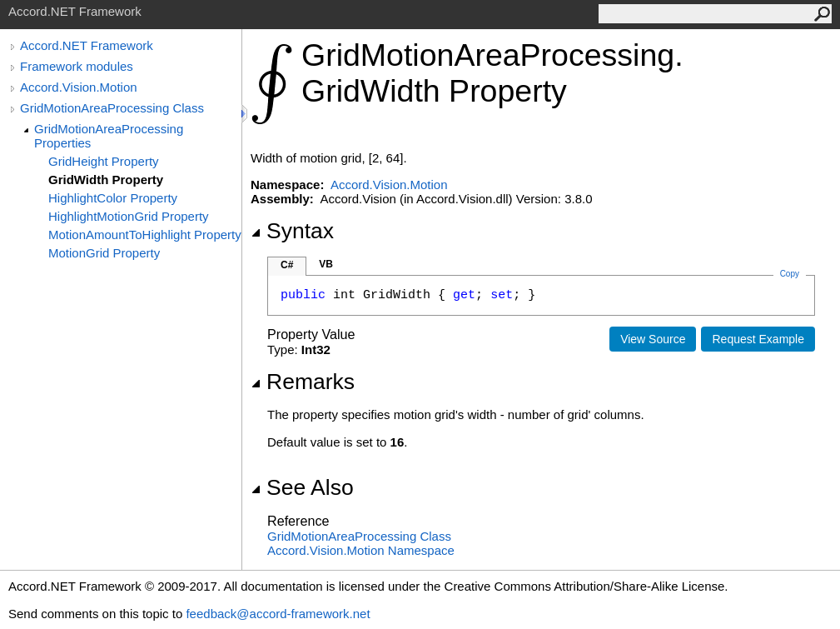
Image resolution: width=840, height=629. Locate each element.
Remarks (303, 382)
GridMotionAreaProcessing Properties (109, 136)
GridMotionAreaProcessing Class (112, 108)
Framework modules (77, 66)
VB (326, 264)
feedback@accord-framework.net (278, 614)
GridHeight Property (104, 161)
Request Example (758, 339)
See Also (302, 487)
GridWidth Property (106, 180)
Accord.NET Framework (87, 45)
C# (287, 265)
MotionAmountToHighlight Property (145, 235)
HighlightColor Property (113, 198)
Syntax (292, 231)
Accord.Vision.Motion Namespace (361, 550)
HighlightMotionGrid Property (129, 216)
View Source (653, 339)
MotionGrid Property (104, 253)
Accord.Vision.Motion (79, 87)
